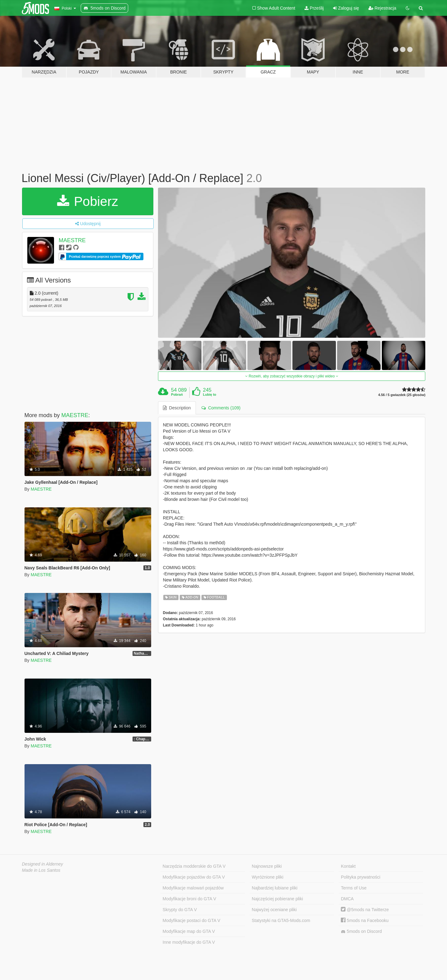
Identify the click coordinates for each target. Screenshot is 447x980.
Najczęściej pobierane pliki (277, 899)
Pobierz (88, 201)
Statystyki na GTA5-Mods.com (281, 920)
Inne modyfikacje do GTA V (189, 942)
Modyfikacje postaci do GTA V (192, 920)
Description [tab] (177, 408)
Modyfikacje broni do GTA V (189, 899)
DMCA (347, 899)
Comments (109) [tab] (221, 408)
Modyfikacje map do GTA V (189, 931)
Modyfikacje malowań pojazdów (193, 888)
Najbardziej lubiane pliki (275, 888)
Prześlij (314, 8)
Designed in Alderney (43, 864)
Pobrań (177, 394)
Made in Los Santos (41, 870)
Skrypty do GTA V (180, 910)
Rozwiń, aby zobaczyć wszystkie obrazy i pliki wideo (292, 376)
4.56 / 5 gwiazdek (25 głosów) (402, 395)
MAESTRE (72, 240)
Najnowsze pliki (267, 866)
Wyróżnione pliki (268, 877)
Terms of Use (354, 888)
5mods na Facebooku (365, 920)
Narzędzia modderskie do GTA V (194, 866)
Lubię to (210, 394)
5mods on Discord (361, 931)
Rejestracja (382, 8)
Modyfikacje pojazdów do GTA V (194, 877)
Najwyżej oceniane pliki (274, 910)
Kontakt (348, 866)
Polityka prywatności (361, 877)
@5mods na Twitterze (365, 910)
